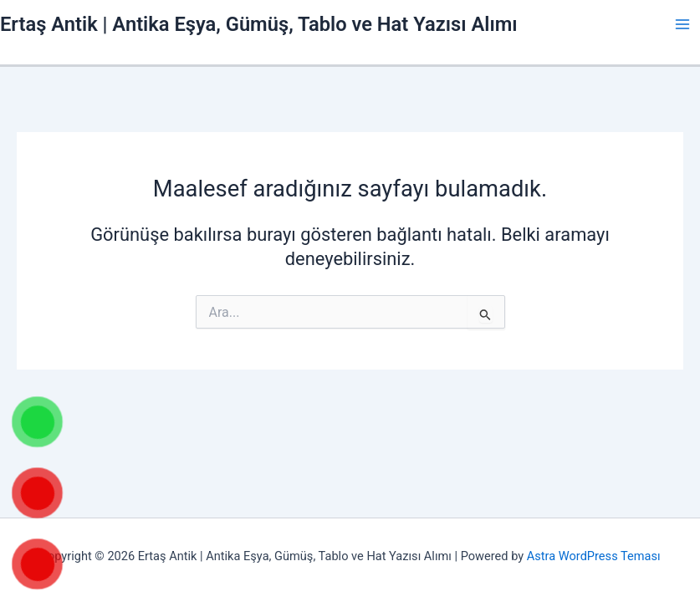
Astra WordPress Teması (594, 556)
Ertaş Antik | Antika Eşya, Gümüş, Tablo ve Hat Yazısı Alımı (259, 24)
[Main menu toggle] (682, 24)
